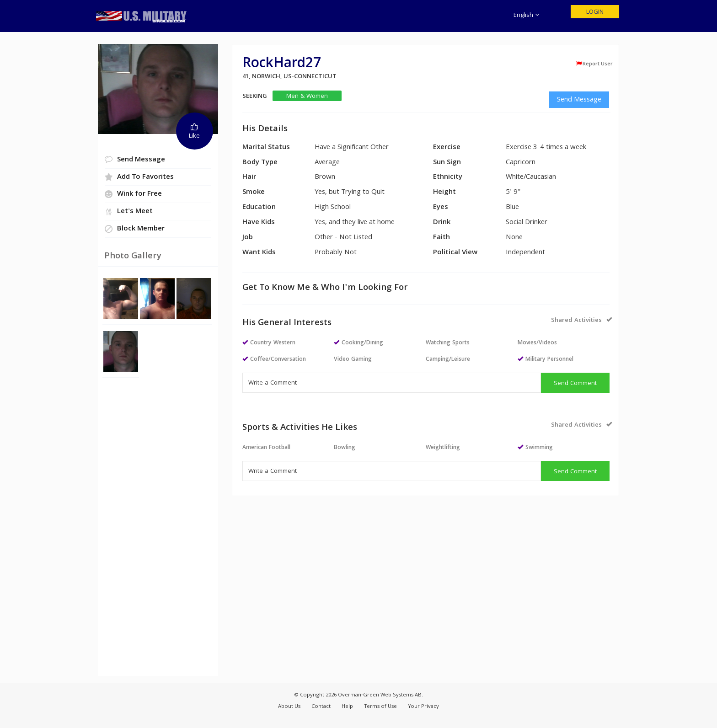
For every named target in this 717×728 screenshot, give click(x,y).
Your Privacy (423, 707)
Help (347, 707)
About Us (289, 707)
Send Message (579, 100)
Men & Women (307, 96)
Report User (594, 64)
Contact (321, 707)
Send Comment (575, 384)
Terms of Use (380, 707)
